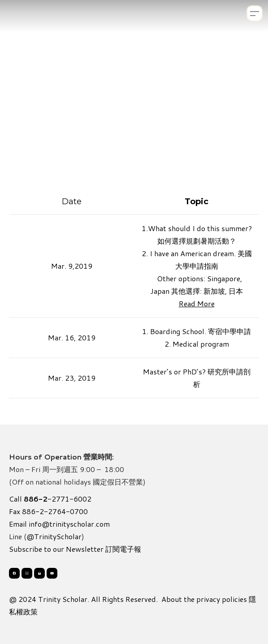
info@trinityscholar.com (69, 524)
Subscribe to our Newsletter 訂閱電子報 (75, 549)
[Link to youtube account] (52, 573)
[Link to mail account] (39, 573)
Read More (197, 303)
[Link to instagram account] (27, 573)
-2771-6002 (58, 499)
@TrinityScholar (54, 536)
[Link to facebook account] (14, 573)
